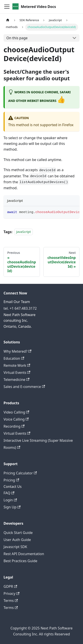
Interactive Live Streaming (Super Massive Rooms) (38, 444)
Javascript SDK (15, 547)
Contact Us (13, 487)
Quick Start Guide (18, 533)
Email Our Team (17, 302)
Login (10, 500)
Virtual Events (17, 373)
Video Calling (16, 412)
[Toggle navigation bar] (7, 7)
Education (14, 358)
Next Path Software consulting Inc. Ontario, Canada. (19, 321)
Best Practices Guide (20, 561)
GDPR (10, 586)
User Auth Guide (17, 540)
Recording (14, 426)
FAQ (9, 493)
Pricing (11, 480)
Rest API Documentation (24, 554)
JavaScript (23, 232)
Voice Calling (16, 419)
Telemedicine (16, 380)
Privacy (12, 593)
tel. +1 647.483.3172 (20, 308)
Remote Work (17, 365)
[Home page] (8, 20)
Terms (11, 601)
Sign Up (12, 507)
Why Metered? (17, 351)
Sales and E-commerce (24, 387)
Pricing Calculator (20, 473)
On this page (17, 38)
